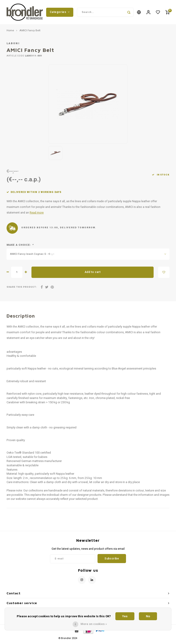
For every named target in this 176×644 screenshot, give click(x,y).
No (148, 616)
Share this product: (22, 289)
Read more (37, 214)
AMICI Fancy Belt (30, 32)
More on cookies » (94, 624)
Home (10, 32)
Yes (125, 616)
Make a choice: (20, 247)
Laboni (13, 45)
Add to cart (93, 274)
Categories (60, 13)
